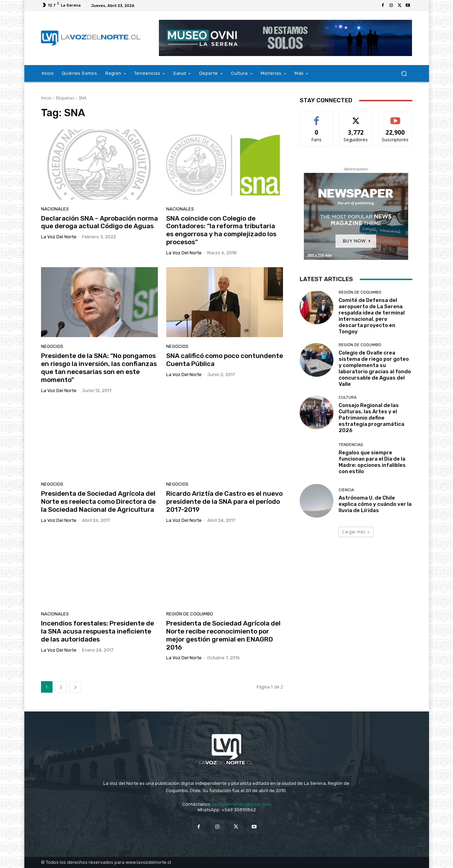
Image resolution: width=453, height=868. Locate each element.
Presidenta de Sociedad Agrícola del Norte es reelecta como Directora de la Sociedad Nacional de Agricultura (98, 501)
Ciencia (346, 490)
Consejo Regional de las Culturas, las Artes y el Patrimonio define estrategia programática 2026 (371, 418)
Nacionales (55, 209)
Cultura (347, 397)
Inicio (46, 98)
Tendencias (351, 445)
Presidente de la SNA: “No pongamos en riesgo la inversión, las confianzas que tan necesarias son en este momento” (99, 368)
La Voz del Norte (59, 237)
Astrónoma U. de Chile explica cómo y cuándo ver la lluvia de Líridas (375, 504)
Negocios (52, 346)
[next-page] (75, 687)
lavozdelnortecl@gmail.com (242, 804)
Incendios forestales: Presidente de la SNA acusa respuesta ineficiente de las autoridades (98, 631)
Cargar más (356, 532)
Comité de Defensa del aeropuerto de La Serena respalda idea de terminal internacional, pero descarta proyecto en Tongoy (372, 316)
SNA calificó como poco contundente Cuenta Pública (225, 360)
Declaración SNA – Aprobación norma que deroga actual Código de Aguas (99, 222)
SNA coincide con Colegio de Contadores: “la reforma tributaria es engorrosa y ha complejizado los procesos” (221, 230)
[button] (404, 74)
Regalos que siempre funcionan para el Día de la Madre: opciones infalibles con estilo (372, 462)
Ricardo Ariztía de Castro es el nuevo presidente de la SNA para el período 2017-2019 (224, 501)
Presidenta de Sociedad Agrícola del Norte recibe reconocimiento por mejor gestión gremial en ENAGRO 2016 (223, 635)
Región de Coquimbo (190, 614)
